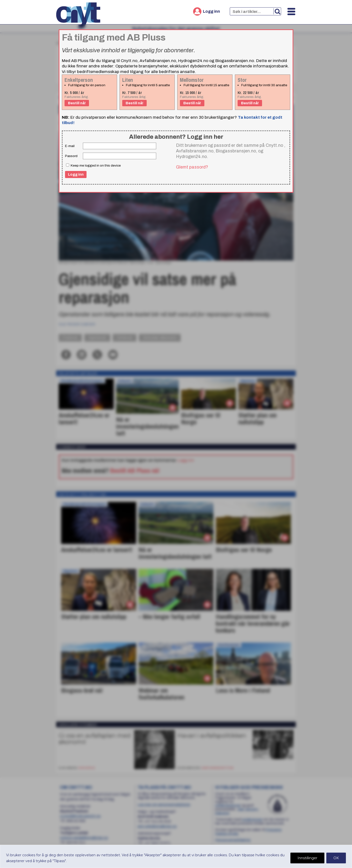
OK (336, 858)
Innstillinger (307, 858)
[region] (176, 856)
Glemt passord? (192, 167)
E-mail (70, 146)
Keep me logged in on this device (93, 165)
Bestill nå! (77, 103)
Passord (71, 156)
